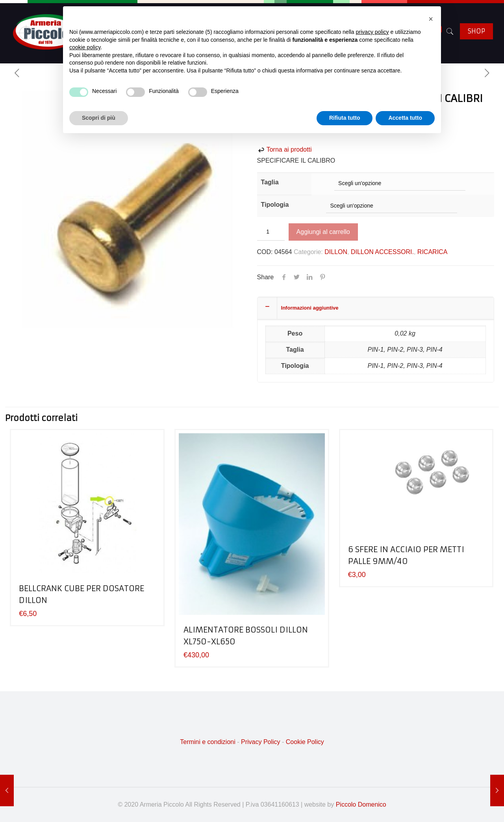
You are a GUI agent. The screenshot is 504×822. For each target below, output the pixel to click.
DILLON (336, 252)
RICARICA (432, 252)
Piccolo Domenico (361, 804)
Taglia (270, 182)
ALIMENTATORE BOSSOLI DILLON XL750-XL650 (246, 636)
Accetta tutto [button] (405, 118)
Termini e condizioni (208, 742)
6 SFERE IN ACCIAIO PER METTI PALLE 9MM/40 (406, 555)
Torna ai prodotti (284, 149)
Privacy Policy (261, 742)
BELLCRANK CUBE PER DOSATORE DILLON (82, 594)
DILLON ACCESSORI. (382, 252)
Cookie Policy (305, 742)
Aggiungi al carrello (323, 232)
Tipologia (275, 205)
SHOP (476, 31)
